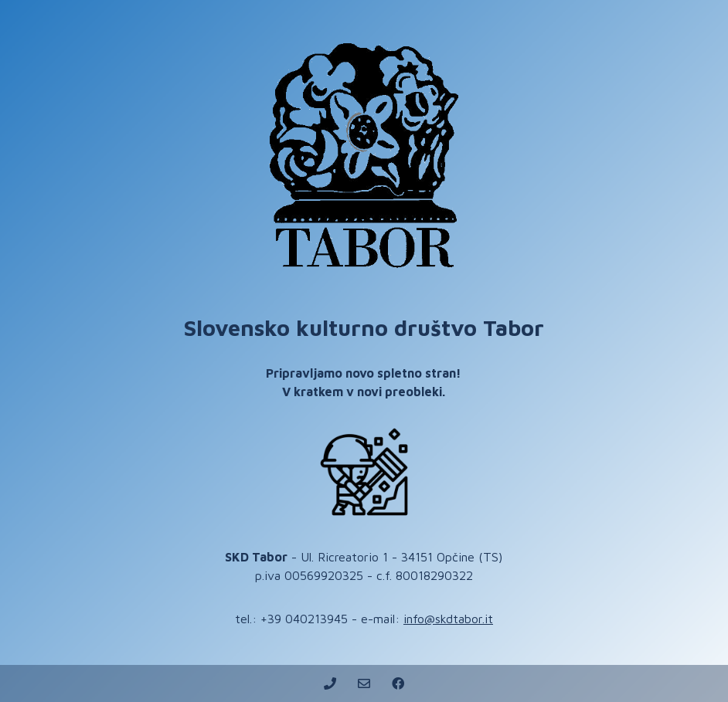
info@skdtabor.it (448, 619)
